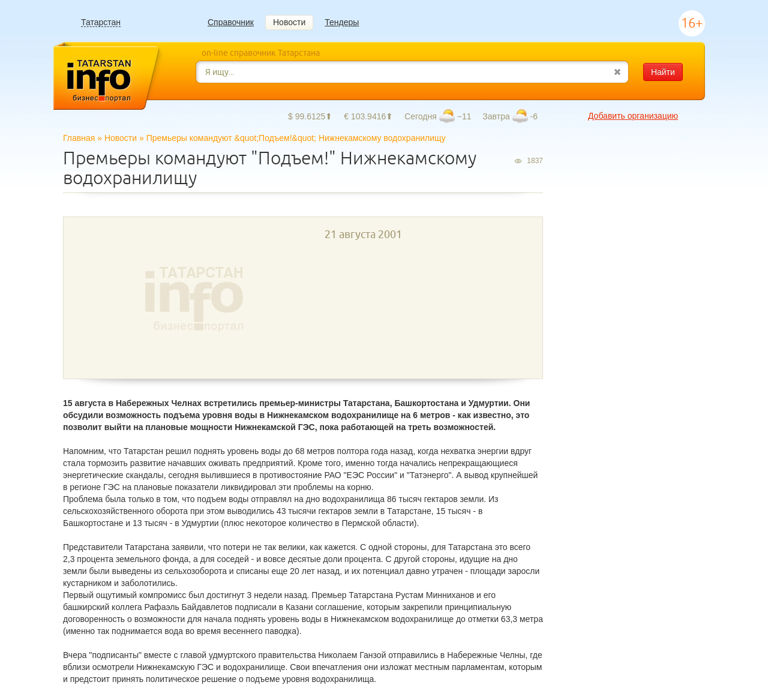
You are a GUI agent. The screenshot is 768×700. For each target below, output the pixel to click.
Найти (663, 72)
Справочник (231, 22)
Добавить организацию (633, 116)
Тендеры (342, 22)
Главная (79, 138)
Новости (289, 22)
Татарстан (101, 22)
